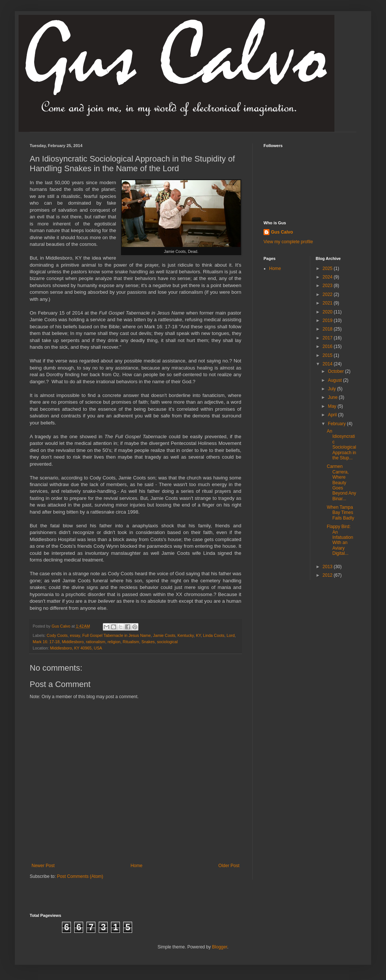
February (337, 424)
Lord (231, 635)
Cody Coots (57, 635)
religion (114, 642)
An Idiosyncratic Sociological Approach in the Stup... (341, 445)
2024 (328, 277)
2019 (328, 320)
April (333, 415)
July (332, 389)
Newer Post (43, 866)
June (333, 397)
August (335, 380)
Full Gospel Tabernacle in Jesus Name (117, 635)
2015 (328, 355)
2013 (328, 567)
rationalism (95, 642)
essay (75, 635)
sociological (167, 642)
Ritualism (131, 642)
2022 (328, 294)
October (336, 371)
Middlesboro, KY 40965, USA (76, 648)
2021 (328, 303)
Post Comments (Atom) (80, 876)
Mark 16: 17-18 (46, 642)
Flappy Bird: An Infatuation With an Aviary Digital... (340, 540)
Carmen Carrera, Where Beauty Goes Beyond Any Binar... (341, 482)
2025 (328, 268)
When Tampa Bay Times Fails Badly (340, 513)
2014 (328, 364)
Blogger (220, 947)
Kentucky (186, 635)
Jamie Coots (164, 635)
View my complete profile (288, 242)
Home (137, 866)
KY (198, 635)
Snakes (148, 642)
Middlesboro (73, 642)
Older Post (229, 866)
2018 (328, 329)
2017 (328, 338)
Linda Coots (214, 635)
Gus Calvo (282, 232)
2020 (328, 312)
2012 (328, 575)
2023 (328, 286)
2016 (328, 346)
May (333, 406)
